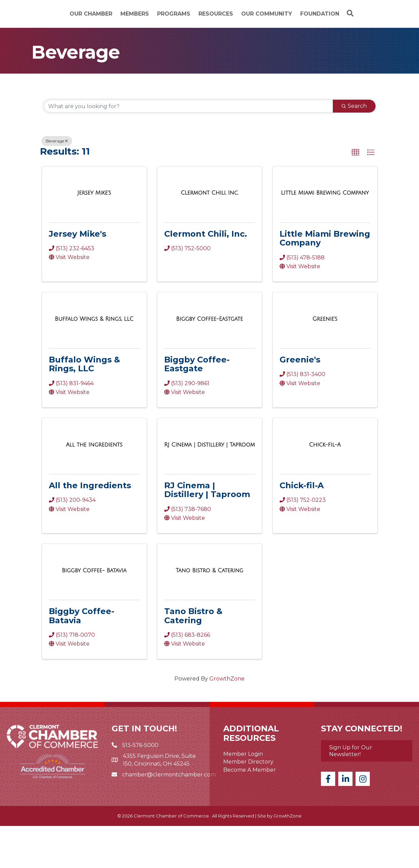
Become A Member (250, 812)
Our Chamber (65, 18)
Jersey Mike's (78, 276)
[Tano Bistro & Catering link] (209, 613)
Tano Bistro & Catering (193, 658)
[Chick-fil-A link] (325, 487)
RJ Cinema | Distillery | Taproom (207, 532)
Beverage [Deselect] (57, 183)
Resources (300, 18)
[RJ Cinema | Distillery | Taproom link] (210, 487)
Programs (148, 18)
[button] (356, 195)
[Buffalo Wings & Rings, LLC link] (94, 361)
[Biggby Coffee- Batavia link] (94, 613)
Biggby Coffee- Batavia (82, 658)
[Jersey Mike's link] (94, 235)
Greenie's (300, 402)
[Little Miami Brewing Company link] (325, 235)
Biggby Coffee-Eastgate (197, 406)
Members (109, 18)
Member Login (243, 796)
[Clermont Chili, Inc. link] (210, 235)
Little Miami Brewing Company (325, 280)
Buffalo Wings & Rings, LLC (84, 406)
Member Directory (248, 804)
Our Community (350, 18)
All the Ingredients (90, 528)
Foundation (209, 41)
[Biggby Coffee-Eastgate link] (209, 361)
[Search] (210, 57)
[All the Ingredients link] (94, 487)
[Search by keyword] (188, 149)
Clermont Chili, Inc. (206, 276)
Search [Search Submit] (354, 148)
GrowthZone (227, 721)
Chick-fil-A (302, 528)
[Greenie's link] (325, 361)
